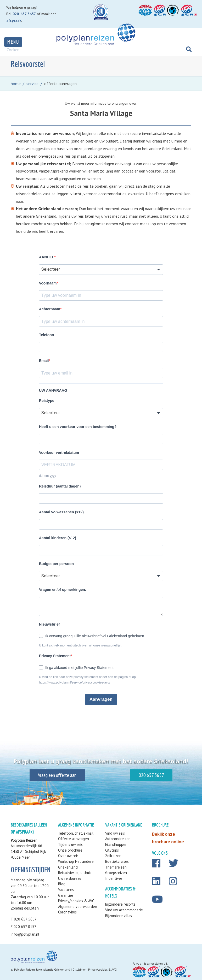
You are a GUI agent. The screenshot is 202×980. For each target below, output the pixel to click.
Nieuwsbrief (49, 624)
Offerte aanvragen (74, 839)
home (16, 84)
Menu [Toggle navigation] (13, 42)
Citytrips (112, 850)
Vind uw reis (115, 833)
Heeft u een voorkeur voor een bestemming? (78, 427)
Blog (62, 884)
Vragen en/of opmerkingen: (63, 590)
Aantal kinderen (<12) (58, 538)
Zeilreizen (113, 856)
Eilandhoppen (116, 844)
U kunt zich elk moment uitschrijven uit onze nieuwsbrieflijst (80, 645)
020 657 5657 (159, 775)
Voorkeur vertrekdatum (59, 453)
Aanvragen (101, 699)
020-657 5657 (24, 14)
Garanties (66, 895)
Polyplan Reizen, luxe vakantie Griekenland (42, 970)
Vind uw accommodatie (124, 910)
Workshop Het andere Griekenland (76, 864)
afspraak (14, 20)
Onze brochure (70, 850)
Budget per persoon (56, 564)
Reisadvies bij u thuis (75, 873)
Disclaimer (79, 970)
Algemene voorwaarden (78, 907)
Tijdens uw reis (70, 844)
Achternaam (50, 309)
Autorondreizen (118, 839)
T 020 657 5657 (24, 919)
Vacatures (66, 890)
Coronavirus (67, 912)
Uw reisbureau (70, 878)
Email (44, 361)
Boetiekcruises (117, 861)
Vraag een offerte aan (50, 775)
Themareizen (116, 867)
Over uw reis (68, 856)
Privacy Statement (55, 656)
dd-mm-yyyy (47, 476)
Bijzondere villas (119, 916)
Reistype (47, 401)
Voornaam (48, 283)
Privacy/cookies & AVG (76, 901)
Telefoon (46, 335)
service (32, 84)
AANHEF (47, 257)
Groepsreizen (116, 873)
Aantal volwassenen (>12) (61, 512)
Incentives (114, 878)
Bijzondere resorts (120, 904)
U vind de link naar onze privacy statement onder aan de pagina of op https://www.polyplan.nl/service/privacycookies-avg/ (87, 680)
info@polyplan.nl (25, 934)
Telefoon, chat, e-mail (76, 833)
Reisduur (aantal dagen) (60, 486)
